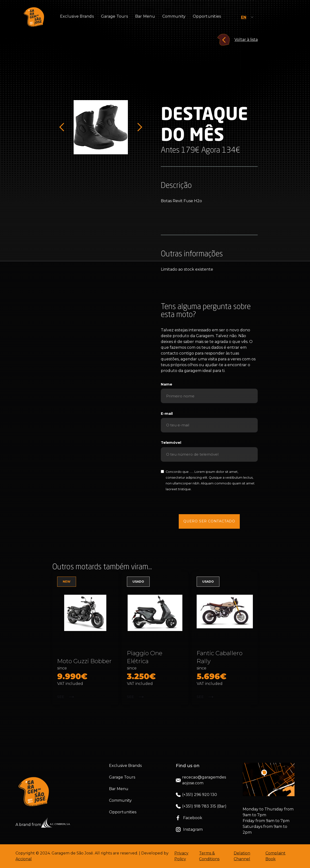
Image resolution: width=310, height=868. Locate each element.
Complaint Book (275, 856)
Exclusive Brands (77, 16)
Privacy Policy (181, 856)
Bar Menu (145, 16)
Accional (24, 859)
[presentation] (209, 503)
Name (167, 384)
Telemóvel (171, 443)
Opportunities (207, 16)
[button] (62, 127)
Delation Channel (242, 856)
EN (244, 17)
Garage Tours (114, 16)
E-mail (167, 414)
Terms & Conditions (209, 856)
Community (174, 16)
